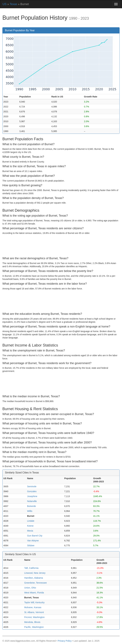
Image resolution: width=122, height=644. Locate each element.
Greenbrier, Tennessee (35, 583)
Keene (30, 526)
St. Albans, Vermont (34, 612)
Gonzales (32, 491)
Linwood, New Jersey (35, 573)
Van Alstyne (33, 541)
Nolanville (32, 501)
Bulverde (31, 506)
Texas (13, 4)
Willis (30, 511)
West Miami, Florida (34, 593)
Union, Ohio (30, 588)
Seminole (32, 486)
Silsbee (31, 545)
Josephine (32, 496)
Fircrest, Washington (34, 617)
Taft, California (31, 568)
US (5, 4)
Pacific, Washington (34, 627)
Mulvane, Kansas (33, 607)
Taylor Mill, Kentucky (34, 602)
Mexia (30, 531)
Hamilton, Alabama (34, 578)
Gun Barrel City (35, 536)
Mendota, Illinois (32, 622)
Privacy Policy (65, 641)
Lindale (31, 521)
